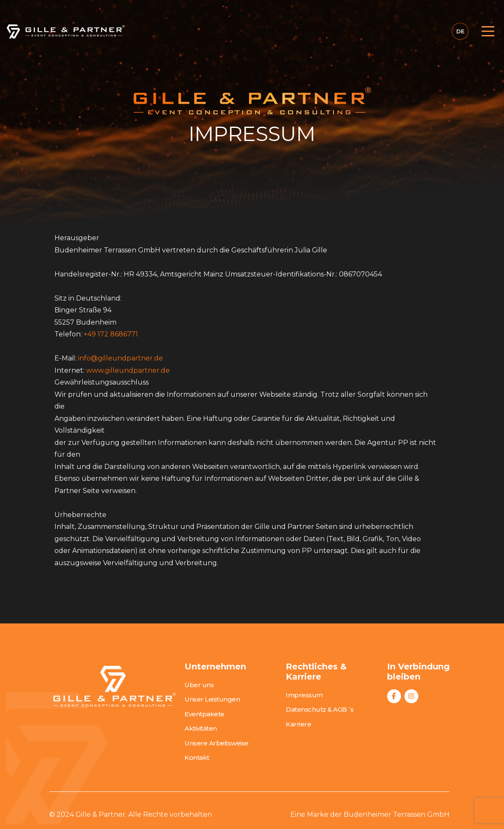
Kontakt (197, 757)
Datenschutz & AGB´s (320, 709)
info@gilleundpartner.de (121, 358)
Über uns (199, 685)
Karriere (298, 724)
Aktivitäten (201, 728)
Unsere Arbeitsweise (217, 743)
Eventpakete (205, 714)
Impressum (304, 695)
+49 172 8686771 (111, 334)
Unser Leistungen (212, 699)
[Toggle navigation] (485, 31)
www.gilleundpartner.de (128, 370)
